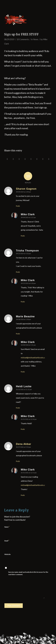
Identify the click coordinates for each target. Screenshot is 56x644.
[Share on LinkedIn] (25, 159)
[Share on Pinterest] (19, 159)
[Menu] (16, 20)
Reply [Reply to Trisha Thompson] (18, 272)
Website (7, 554)
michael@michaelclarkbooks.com (34, 358)
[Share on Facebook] (7, 159)
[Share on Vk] (37, 159)
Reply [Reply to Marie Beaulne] (18, 334)
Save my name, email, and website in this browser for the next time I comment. (28, 573)
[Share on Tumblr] (31, 159)
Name (7, 527)
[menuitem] (8, 20)
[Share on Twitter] (13, 159)
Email (7, 541)
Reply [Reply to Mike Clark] (23, 236)
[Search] (8, 20)
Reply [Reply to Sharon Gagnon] (18, 206)
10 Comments (23, 39)
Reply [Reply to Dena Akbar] (18, 461)
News (36, 39)
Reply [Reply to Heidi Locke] (18, 408)
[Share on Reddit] (43, 159)
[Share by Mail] (49, 159)
